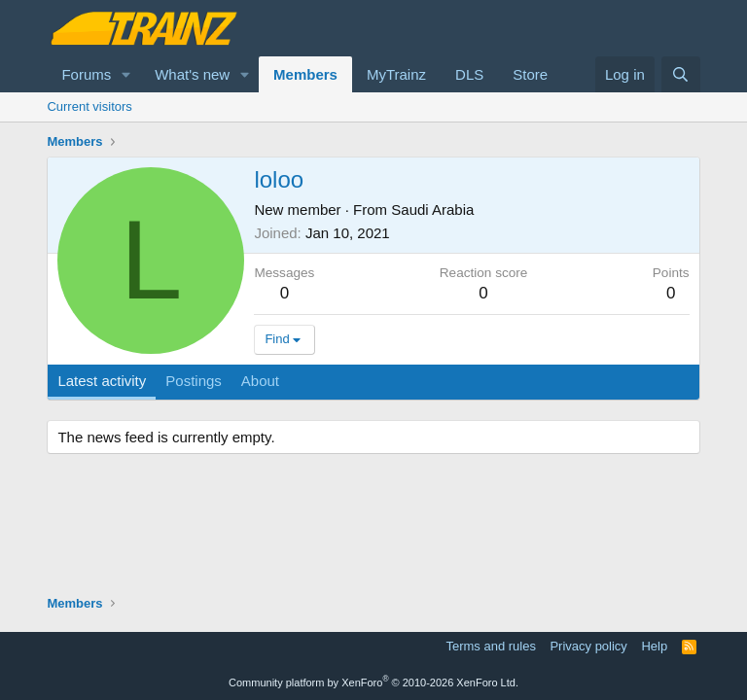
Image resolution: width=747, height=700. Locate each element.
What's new (192, 74)
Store (530, 74)
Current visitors (89, 106)
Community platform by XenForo (373, 682)
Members (305, 74)
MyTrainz (396, 74)
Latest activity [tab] (102, 381)
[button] (126, 74)
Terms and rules (490, 646)
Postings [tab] (194, 381)
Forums (86, 74)
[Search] (680, 74)
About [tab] (260, 381)
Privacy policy (588, 646)
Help (654, 646)
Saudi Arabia (432, 210)
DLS (469, 74)
